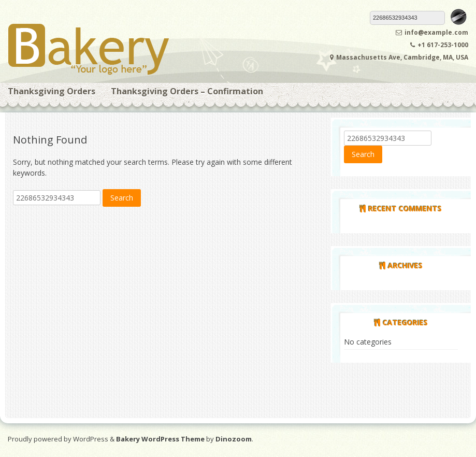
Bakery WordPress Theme (160, 439)
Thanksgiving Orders (52, 91)
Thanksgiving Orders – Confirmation (187, 91)
